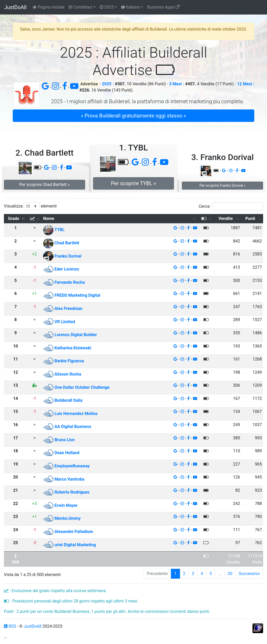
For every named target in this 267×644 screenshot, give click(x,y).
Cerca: (231, 206)
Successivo (249, 574)
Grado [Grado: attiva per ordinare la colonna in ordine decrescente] (14, 219)
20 (230, 574)
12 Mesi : (246, 84)
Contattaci (81, 7)
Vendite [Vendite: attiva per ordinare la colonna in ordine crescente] (226, 219)
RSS (10, 626)
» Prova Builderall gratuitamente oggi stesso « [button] (133, 116)
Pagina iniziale (49, 7)
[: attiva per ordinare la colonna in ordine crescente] (35, 219)
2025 (107, 7)
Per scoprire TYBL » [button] (133, 183)
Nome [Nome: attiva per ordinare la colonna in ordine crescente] (49, 219)
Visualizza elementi (30, 206)
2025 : (108, 84)
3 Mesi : (176, 84)
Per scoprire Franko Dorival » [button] (222, 185)
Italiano (131, 7)
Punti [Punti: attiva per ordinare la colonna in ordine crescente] (250, 219)
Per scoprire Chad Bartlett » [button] (45, 185)
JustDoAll (15, 7)
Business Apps (163, 7)
